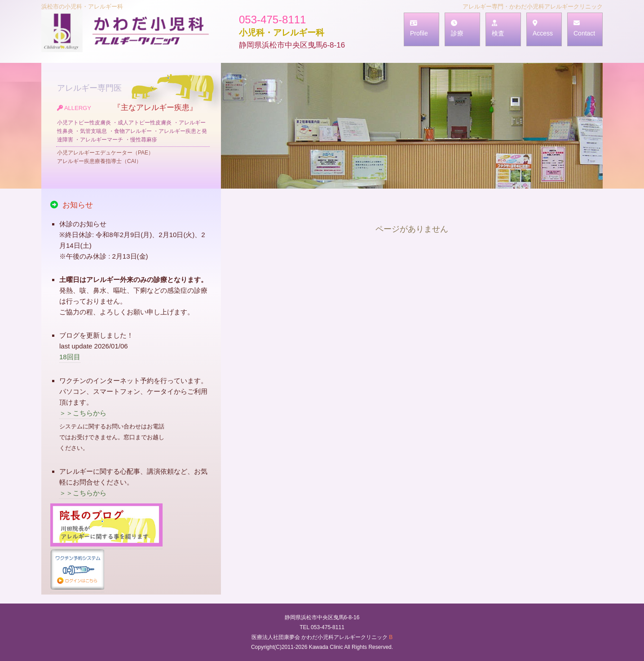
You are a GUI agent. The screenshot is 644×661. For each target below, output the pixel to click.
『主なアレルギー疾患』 (133, 134)
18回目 (70, 357)
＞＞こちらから (83, 413)
